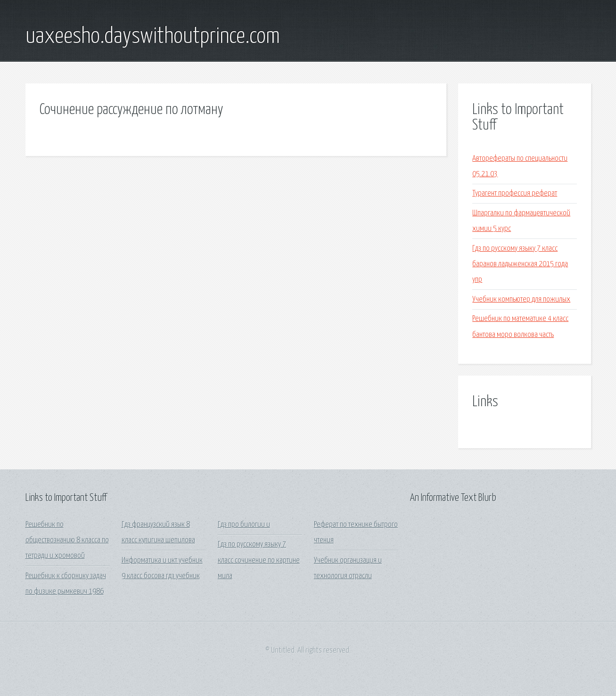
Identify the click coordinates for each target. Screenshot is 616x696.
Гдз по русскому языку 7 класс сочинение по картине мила (259, 560)
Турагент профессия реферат (515, 193)
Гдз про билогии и (244, 525)
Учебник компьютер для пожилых (521, 299)
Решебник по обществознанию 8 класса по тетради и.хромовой (67, 540)
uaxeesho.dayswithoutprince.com (153, 37)
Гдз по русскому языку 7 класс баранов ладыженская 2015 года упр (520, 264)
